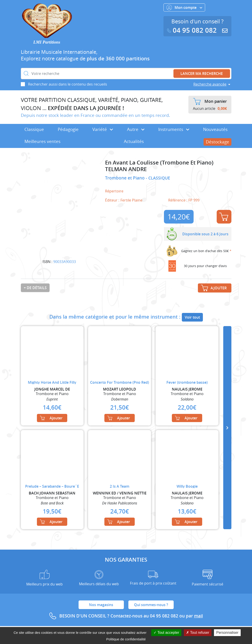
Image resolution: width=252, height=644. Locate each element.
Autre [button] (136, 129)
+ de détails (35, 288)
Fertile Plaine (131, 200)
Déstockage (217, 142)
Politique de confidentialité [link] (126, 639)
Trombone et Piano (125, 178)
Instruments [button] (174, 129)
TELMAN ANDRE (126, 169)
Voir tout (192, 317)
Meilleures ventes (42, 141)
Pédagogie (68, 129)
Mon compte (184, 7)
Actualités (134, 141)
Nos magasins (101, 605)
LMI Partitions (47, 42)
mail (198, 616)
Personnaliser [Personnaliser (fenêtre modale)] (227, 633)
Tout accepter (166, 633)
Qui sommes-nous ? (151, 605)
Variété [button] (103, 129)
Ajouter (224, 217)
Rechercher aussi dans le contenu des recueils (68, 84)
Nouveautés (215, 129)
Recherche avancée (210, 84)
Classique (34, 129)
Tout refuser (198, 633)
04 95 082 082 (193, 30)
